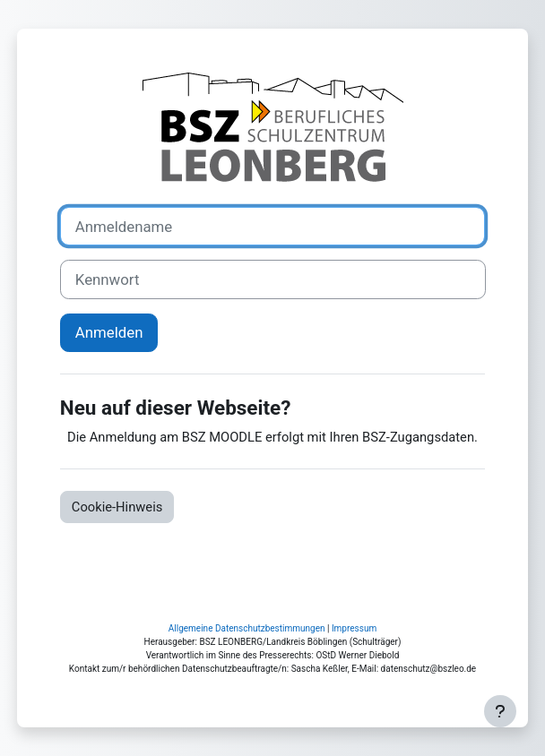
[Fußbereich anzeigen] (500, 711)
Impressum (354, 628)
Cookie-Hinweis (117, 507)
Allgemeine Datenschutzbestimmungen (247, 628)
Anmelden (109, 332)
